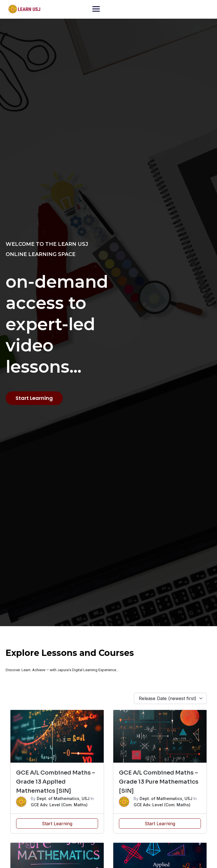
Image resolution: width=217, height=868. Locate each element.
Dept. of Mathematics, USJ (63, 798)
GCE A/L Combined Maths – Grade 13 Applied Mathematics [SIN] (56, 782)
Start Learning (57, 824)
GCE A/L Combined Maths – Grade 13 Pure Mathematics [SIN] (159, 782)
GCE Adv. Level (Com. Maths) (59, 805)
